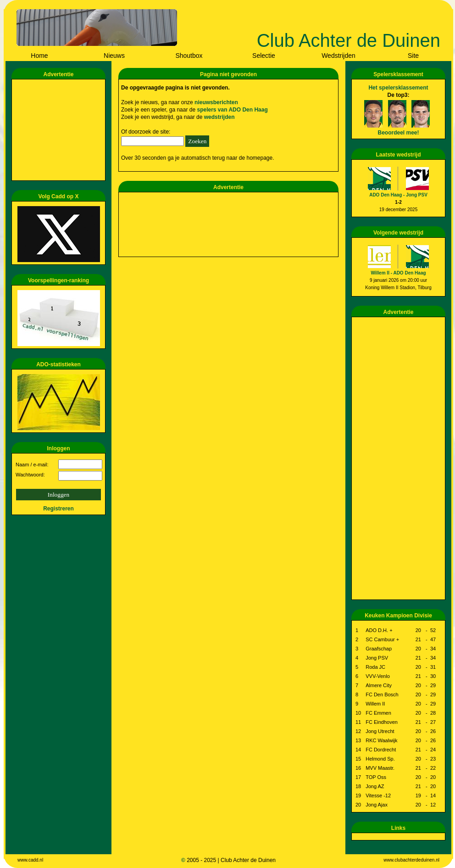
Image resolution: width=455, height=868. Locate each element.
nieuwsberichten (216, 102)
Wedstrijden (338, 56)
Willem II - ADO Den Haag (398, 273)
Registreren (58, 509)
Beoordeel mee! (398, 133)
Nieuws (114, 56)
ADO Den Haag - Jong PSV (398, 195)
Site (413, 56)
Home (39, 56)
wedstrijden (219, 117)
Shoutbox (189, 56)
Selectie (264, 56)
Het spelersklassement (398, 88)
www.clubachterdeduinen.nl (411, 860)
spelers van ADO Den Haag (232, 110)
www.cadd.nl (30, 860)
